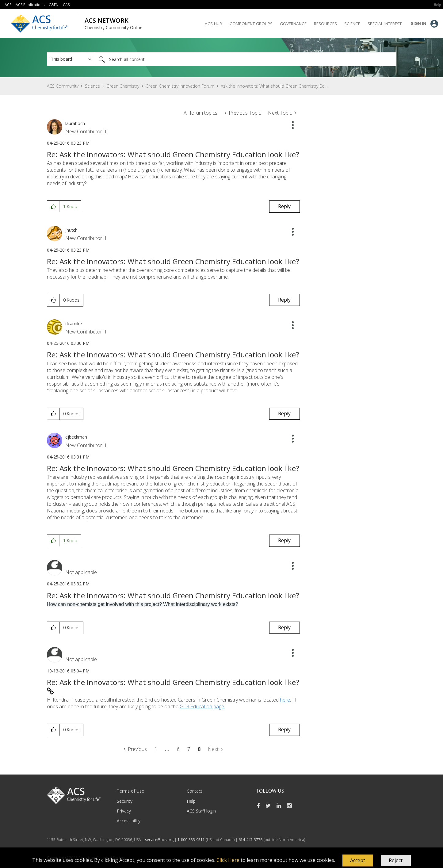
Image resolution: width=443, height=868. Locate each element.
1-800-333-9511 (191, 840)
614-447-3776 (251, 840)
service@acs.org (159, 840)
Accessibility (129, 821)
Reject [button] (396, 860)
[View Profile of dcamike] (74, 324)
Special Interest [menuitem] (385, 24)
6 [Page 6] (178, 749)
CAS (66, 5)
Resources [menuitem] (325, 24)
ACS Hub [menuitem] (214, 24)
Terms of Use (130, 791)
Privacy (124, 811)
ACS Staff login (201, 811)
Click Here (228, 860)
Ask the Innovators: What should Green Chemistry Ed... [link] (274, 86)
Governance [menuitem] (293, 24)
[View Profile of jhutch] (71, 230)
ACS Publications (30, 5)
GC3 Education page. (202, 706)
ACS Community (63, 86)
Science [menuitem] (352, 24)
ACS (8, 5)
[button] (358, 861)
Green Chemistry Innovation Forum (180, 86)
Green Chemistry (123, 86)
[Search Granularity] (71, 59)
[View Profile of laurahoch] (75, 123)
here (285, 700)
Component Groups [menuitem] (251, 24)
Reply (284, 206)
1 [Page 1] (156, 749)
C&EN (54, 5)
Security (125, 801)
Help (191, 801)
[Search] (246, 59)
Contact (195, 791)
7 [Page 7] (189, 749)
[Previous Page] (135, 749)
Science (92, 86)
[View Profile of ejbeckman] (76, 437)
